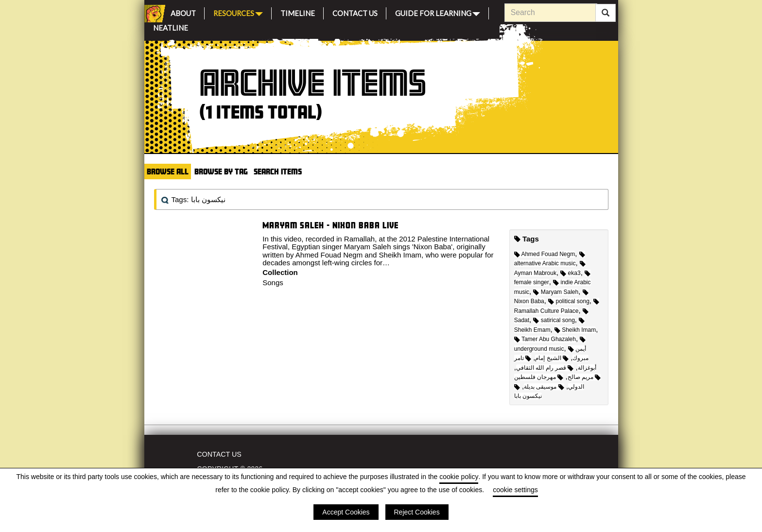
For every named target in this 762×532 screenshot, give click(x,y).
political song (569, 301)
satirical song (554, 320)
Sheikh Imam (575, 330)
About (183, 12)
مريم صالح (584, 377)
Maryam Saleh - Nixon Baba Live (330, 225)
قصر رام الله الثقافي (545, 368)
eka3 (570, 273)
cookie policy (459, 477)
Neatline (171, 26)
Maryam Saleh (556, 292)
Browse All (168, 171)
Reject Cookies (417, 512)
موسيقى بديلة (544, 387)
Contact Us (355, 12)
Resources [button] (238, 12)
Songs (273, 283)
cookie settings (515, 490)
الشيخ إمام (552, 358)
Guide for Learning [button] (438, 12)
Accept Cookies (346, 512)
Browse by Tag (221, 171)
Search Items (278, 171)
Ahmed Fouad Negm (545, 254)
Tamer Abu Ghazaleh (545, 339)
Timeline (298, 12)
